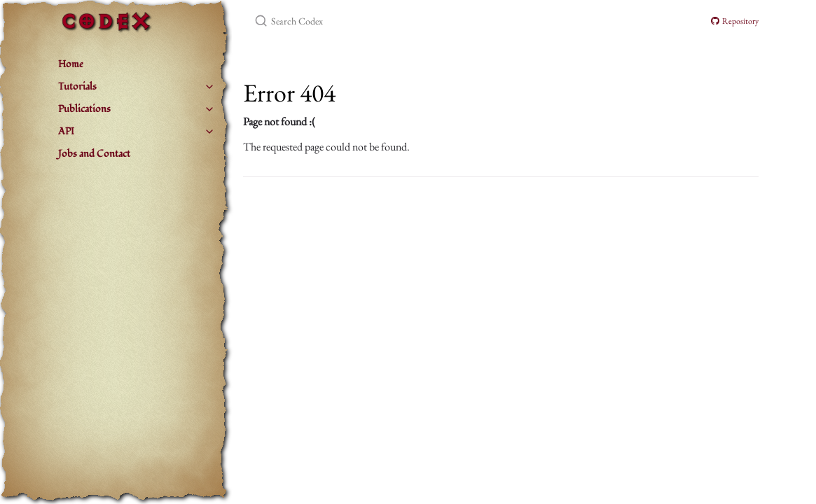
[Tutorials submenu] (209, 87)
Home (71, 64)
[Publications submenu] (209, 109)
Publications (84, 109)
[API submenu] (209, 132)
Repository (735, 21)
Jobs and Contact (94, 154)
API (66, 131)
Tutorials (77, 86)
